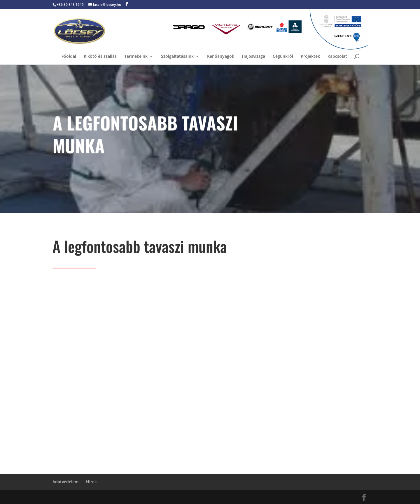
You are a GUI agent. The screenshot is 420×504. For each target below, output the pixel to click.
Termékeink (136, 57)
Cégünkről (283, 57)
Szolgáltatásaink (177, 57)
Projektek (310, 57)
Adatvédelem (65, 482)
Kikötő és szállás (100, 57)
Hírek (91, 482)
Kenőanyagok (221, 57)
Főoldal (69, 57)
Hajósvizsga (253, 57)
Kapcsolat (337, 57)
